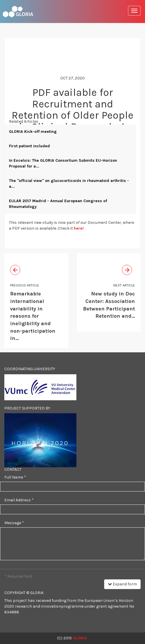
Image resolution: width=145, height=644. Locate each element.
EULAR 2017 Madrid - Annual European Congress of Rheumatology (58, 204)
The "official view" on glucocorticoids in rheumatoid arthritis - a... (69, 184)
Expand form (122, 584)
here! (79, 228)
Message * (14, 523)
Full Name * (15, 477)
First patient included (29, 146)
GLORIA (80, 638)
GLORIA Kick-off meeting (33, 132)
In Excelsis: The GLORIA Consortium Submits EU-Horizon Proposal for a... (63, 163)
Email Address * (19, 500)
